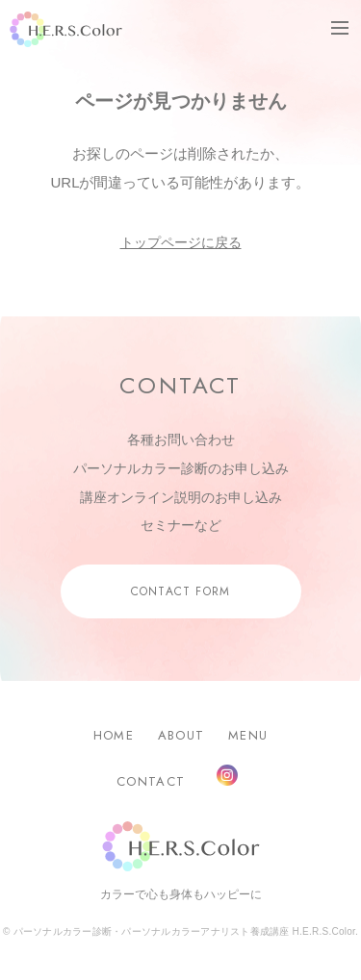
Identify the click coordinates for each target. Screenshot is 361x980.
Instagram (227, 775)
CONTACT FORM (180, 591)
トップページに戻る (181, 242)
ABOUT (181, 735)
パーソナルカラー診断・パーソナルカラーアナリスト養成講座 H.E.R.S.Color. (185, 931)
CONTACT (151, 781)
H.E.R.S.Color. (66, 29)
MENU (248, 735)
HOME (114, 735)
